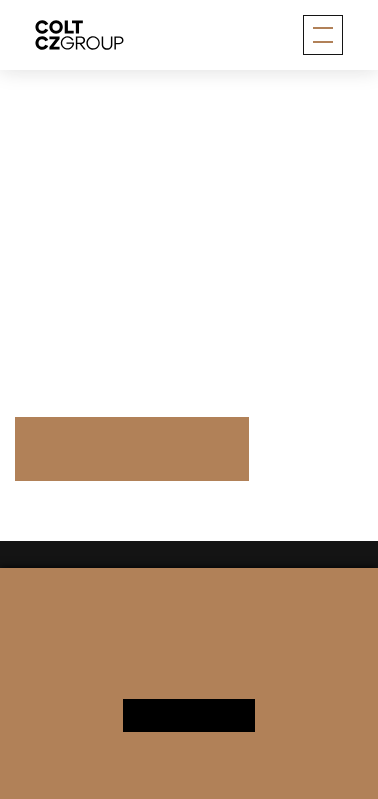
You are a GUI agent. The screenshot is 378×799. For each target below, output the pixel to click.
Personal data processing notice (133, 685)
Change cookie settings (264, 685)
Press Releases (131, 448)
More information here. (95, 323)
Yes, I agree (189, 714)
